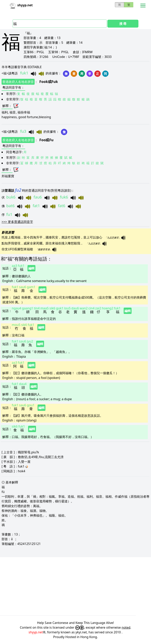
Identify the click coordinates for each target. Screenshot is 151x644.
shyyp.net (36, 632)
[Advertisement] (75, 586)
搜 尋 (123, 24)
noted (126, 627)
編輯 (31, 268)
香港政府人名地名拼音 (18, 82)
